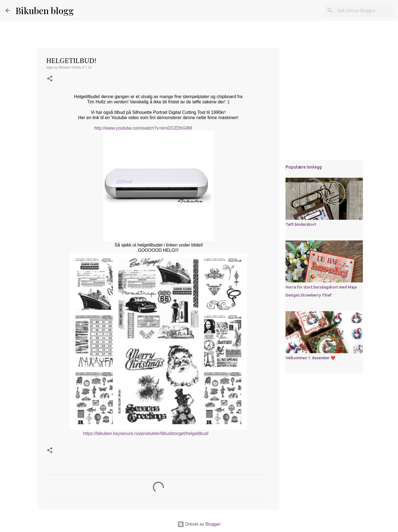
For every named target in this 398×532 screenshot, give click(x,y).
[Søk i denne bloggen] (365, 11)
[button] (50, 79)
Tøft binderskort (301, 224)
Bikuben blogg (45, 10)
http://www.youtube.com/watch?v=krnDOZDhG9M (143, 128)
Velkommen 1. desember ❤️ (310, 358)
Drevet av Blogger (199, 524)
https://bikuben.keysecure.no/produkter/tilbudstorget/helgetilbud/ (146, 433)
